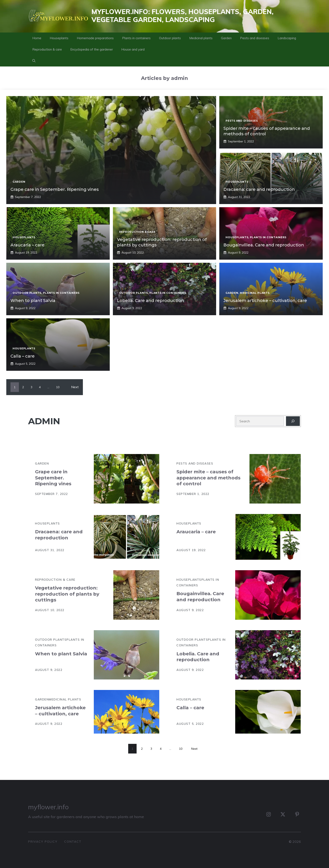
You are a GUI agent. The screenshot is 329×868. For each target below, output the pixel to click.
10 (58, 387)
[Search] (293, 421)
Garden (226, 38)
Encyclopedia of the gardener (92, 49)
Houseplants (59, 38)
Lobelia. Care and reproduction (151, 301)
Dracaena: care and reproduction (259, 189)
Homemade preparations (95, 38)
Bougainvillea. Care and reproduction (264, 245)
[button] (34, 61)
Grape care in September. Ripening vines (55, 189)
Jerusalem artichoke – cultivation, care (265, 301)
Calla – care (23, 356)
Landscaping (287, 38)
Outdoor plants (170, 38)
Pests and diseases (255, 38)
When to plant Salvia (33, 301)
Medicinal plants (201, 38)
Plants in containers (136, 38)
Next (75, 387)
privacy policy (43, 842)
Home (37, 38)
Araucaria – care (27, 245)
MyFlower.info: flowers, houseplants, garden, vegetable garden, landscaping (182, 16)
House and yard (133, 49)
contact (73, 842)
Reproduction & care (47, 49)
